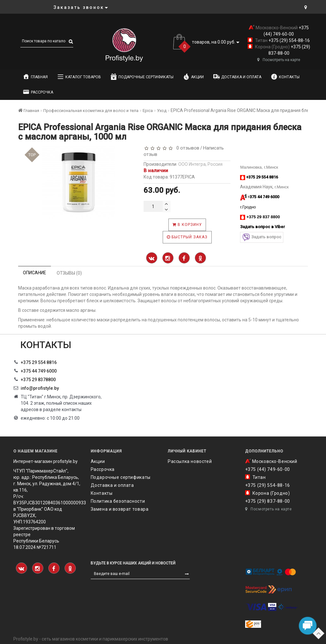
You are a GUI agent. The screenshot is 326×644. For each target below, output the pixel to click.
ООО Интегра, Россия (200, 164)
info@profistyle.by (40, 388)
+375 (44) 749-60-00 (268, 469)
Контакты (285, 77)
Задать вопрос (262, 237)
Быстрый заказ (187, 237)
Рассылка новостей (190, 461)
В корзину (187, 225)
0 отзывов (187, 148)
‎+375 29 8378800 (38, 380)
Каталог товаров (79, 77)
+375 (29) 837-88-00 (268, 501)
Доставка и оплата (237, 77)
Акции (193, 77)
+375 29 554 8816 (39, 362)
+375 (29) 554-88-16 (289, 40)
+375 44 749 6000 (39, 371)
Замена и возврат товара (120, 509)
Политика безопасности (118, 501)
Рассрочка (38, 92)
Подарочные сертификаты (142, 77)
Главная (35, 77)
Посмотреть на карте (279, 60)
